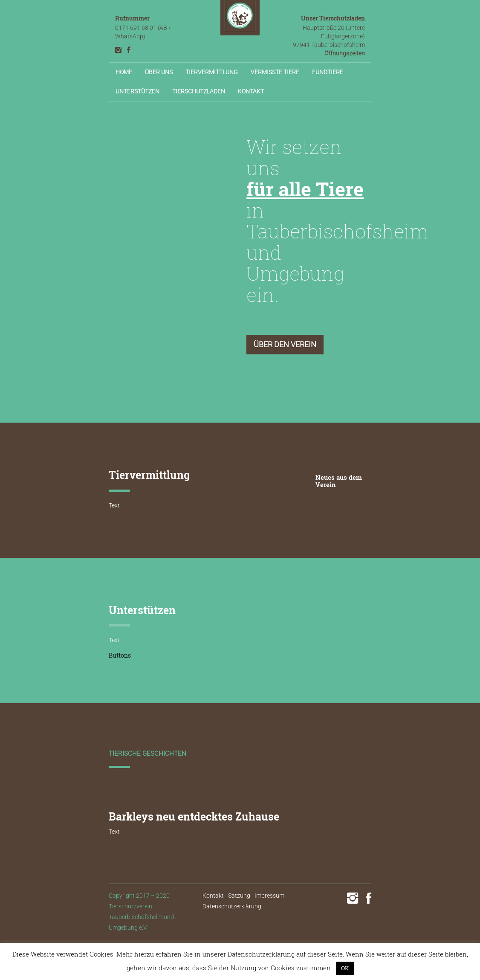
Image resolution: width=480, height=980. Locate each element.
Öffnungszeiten (345, 53)
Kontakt (251, 91)
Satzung (239, 896)
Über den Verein (285, 344)
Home (124, 72)
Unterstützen (137, 91)
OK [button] (345, 968)
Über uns (159, 72)
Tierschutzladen (199, 91)
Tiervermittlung (212, 72)
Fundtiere (328, 72)
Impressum (269, 896)
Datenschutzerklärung (232, 906)
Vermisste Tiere (275, 72)
